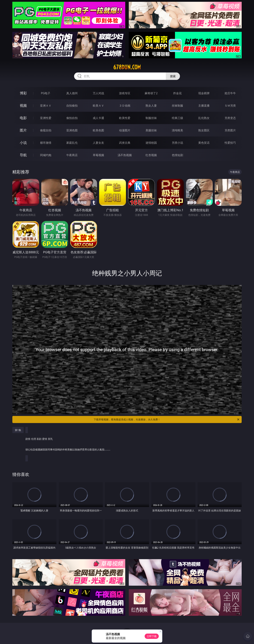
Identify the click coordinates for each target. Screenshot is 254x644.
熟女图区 (204, 130)
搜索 (173, 76)
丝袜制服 (177, 106)
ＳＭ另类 (230, 106)
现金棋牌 (204, 93)
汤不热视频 (125, 155)
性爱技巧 (230, 143)
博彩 (23, 93)
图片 (23, 130)
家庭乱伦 (72, 143)
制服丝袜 (151, 118)
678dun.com (127, 67)
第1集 (18, 430)
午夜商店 (72, 155)
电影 (23, 118)
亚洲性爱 (46, 118)
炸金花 (177, 93)
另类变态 (230, 118)
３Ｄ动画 (125, 106)
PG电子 (46, 93)
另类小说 (177, 143)
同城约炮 (46, 155)
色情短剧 (177, 155)
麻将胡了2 (151, 93)
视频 (23, 105)
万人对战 (98, 93)
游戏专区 (125, 93)
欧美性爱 (125, 118)
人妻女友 (98, 143)
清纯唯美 (177, 130)
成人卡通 (98, 118)
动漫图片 (125, 130)
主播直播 (204, 106)
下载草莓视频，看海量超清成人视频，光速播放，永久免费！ (167, 419)
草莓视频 (98, 155)
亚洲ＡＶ (46, 106)
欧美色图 (98, 130)
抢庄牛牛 (230, 93)
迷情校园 (151, 143)
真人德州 (72, 93)
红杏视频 (151, 155)
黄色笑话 (204, 143)
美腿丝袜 (151, 130)
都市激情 (46, 143)
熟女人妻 (151, 106)
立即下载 (152, 636)
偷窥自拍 (46, 130)
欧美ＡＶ (98, 106)
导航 (23, 155)
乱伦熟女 (204, 118)
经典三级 (177, 118)
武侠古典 (125, 143)
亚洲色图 (72, 130)
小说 (23, 143)
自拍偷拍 (72, 106)
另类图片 (230, 130)
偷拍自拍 (72, 118)
